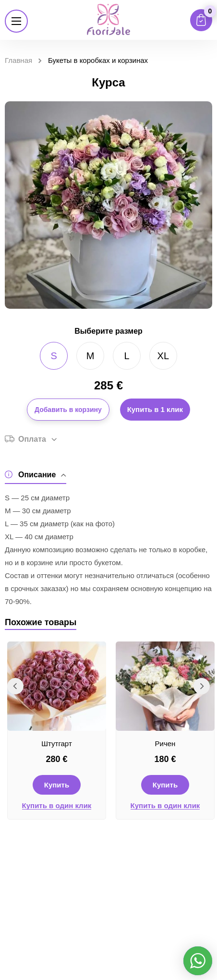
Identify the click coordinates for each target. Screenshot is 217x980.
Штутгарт (57, 744)
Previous (15, 686)
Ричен (165, 744)
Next (202, 686)
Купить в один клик (57, 806)
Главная (18, 60)
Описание (36, 475)
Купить (57, 785)
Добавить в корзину (68, 410)
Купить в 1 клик (155, 409)
